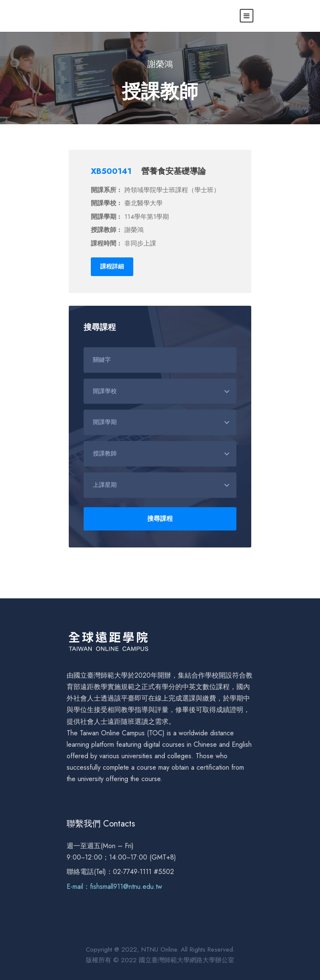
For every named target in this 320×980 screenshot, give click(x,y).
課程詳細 (112, 266)
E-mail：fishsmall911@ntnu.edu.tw (114, 886)
